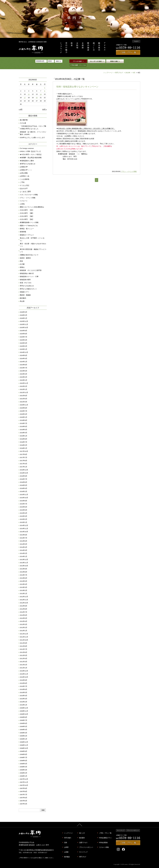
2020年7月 (24, 407)
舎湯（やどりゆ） (26, 279)
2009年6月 (24, 720)
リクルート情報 (104, 844)
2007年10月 (24, 782)
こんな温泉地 (25, 176)
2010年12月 (24, 667)
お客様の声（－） (26, 166)
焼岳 (21, 257)
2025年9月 (24, 327)
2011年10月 (24, 636)
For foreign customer (27, 145)
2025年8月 (24, 330)
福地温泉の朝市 (25, 276)
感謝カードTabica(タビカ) (29, 222)
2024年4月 (24, 355)
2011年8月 (24, 643)
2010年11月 (24, 670)
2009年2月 (24, 732)
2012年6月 (24, 612)
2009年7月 (24, 717)
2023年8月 (24, 361)
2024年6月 (24, 352)
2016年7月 (24, 475)
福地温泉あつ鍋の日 (27, 270)
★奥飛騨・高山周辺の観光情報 (31, 154)
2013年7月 (24, 571)
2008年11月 (24, 742)
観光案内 (82, 834)
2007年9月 (24, 785)
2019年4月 (24, 429)
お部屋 (66, 848)
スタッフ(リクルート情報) (29, 191)
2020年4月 (24, 410)
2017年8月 (24, 451)
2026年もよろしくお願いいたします (32, 134)
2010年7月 (24, 683)
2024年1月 (24, 358)
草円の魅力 (68, 834)
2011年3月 (24, 658)
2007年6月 (24, 794)
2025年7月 (24, 333)
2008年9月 (24, 748)
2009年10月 (24, 710)
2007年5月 (24, 797)
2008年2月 (24, 769)
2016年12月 (24, 466)
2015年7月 (24, 500)
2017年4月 (24, 460)
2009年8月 (24, 714)
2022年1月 (24, 386)
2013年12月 (24, 556)
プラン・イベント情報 (129, 168)
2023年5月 (24, 367)
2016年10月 (24, 469)
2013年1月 (24, 590)
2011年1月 (24, 664)
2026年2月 (24, 312)
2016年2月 (24, 488)
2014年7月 (24, 534)
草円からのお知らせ (27, 282)
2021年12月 (24, 389)
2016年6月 (24, 479)
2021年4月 (24, 398)
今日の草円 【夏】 (27, 210)
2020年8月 (24, 404)
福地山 (22, 264)
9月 (133, 69)
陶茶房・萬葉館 (25, 291)
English (136, 41)
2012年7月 (24, 608)
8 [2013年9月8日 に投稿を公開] (45, 87)
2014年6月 (24, 537)
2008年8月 (24, 751)
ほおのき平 (24, 185)
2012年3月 (24, 621)
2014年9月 (24, 531)
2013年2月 (24, 587)
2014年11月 (24, 525)
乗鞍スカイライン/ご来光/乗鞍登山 (32, 203)
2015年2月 (24, 516)
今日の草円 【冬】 (27, 206)
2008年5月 (24, 760)
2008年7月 (24, 754)
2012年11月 (24, 596)
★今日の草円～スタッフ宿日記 (31, 151)
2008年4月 (24, 763)
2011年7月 (24, 646)
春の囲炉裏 (24, 116)
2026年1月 (24, 315)
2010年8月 (24, 680)
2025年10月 (24, 324)
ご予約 (22, 179)
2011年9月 (24, 639)
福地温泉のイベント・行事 (29, 273)
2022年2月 (24, 383)
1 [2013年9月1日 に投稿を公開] (45, 84)
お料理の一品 (25, 173)
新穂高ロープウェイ (27, 231)
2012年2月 (24, 624)
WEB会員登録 (103, 839)
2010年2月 (24, 698)
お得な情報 (24, 169)
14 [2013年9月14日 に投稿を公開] (41, 91)
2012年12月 (24, 593)
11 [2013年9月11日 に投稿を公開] (29, 91)
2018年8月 (24, 435)
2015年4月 (24, 509)
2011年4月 (24, 655)
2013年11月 (24, 559)
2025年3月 (24, 339)
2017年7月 (24, 454)
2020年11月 (24, 401)
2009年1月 (24, 735)
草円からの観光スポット (28, 285)
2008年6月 (24, 757)
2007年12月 (24, 775)
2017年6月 (24, 457)
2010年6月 (24, 686)
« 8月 (21, 106)
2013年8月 (24, 568)
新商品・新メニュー (27, 225)
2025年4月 (24, 336)
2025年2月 (24, 343)
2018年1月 (24, 445)
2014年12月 (24, 522)
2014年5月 (24, 540)
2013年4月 (24, 581)
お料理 (66, 844)
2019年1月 (24, 432)
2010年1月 (24, 701)
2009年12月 (24, 704)
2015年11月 (24, 491)
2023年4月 (24, 370)
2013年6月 (24, 574)
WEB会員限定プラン (105, 834)
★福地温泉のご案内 (27, 157)
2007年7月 (24, 791)
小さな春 (23, 119)
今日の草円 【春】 (27, 213)
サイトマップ (83, 848)
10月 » (44, 106)
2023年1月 (24, 377)
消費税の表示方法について (29, 251)
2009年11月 (24, 707)
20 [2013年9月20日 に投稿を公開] (37, 94)
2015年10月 (24, 494)
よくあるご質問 (25, 188)
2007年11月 (24, 779)
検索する (59, 61)
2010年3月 (24, 695)
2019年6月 (24, 423)
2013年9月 (24, 565)
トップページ (108, 69)
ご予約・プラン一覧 (105, 829)
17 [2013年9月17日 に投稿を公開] (25, 94)
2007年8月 (24, 788)
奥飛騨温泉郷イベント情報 (29, 219)
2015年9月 (24, 497)
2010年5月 (24, 689)
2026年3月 (24, 308)
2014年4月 (24, 544)
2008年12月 (24, 738)
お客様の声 (24, 163)
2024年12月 (24, 349)
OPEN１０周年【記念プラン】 (31, 148)
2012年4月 (24, 618)
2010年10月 (24, 673)
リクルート (24, 197)
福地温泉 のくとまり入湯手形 (31, 267)
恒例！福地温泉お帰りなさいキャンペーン (77, 83)
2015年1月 (24, 519)
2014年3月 (24, 547)
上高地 (22, 200)
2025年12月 (24, 318)
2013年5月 (24, 578)
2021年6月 (24, 392)
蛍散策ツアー (25, 288)
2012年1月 (24, 627)
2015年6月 (24, 503)
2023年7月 (24, 364)
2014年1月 (24, 553)
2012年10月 (24, 599)
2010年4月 (24, 692)
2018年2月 (24, 442)
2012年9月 (24, 602)
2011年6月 (24, 649)
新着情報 (23, 228)
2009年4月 (24, 726)
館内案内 (23, 295)
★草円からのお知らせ (28, 160)
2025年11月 (24, 321)
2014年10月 (24, 528)
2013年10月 (24, 562)
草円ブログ (118, 69)
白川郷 (22, 261)
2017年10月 (24, 448)
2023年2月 (24, 373)
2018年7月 (24, 438)
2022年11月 (24, 380)
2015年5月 (24, 506)
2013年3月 (24, 584)
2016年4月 (24, 485)
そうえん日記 (25, 182)
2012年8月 (24, 605)
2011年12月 (24, 630)
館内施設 (67, 853)
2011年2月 (24, 661)
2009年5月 (24, 723)
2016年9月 (24, 472)
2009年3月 (24, 729)
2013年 (127, 69)
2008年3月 (24, 766)
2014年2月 (24, 550)
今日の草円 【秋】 (27, 216)
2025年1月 (24, 346)
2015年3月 (24, 513)
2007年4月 (24, 800)
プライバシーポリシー (86, 844)
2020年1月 (24, 414)
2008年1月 (24, 772)
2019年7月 (24, 420)
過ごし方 (82, 829)
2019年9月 (24, 417)
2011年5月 (24, 652)
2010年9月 (24, 677)
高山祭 (22, 298)
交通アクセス (83, 839)
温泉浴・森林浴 (25, 254)
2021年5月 (24, 395)
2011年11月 (24, 633)
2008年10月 (24, 745)
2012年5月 (24, 615)
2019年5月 (24, 426)
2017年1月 (24, 463)
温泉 (66, 839)
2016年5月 (24, 482)
